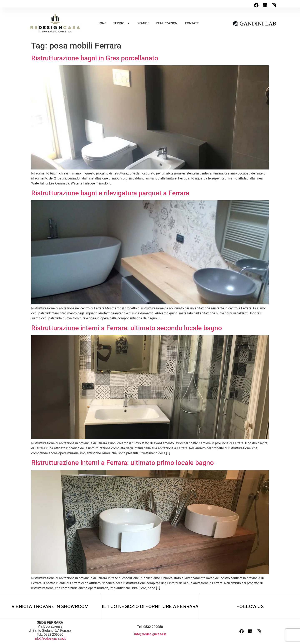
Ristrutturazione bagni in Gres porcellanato (95, 58)
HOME (102, 23)
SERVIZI (122, 23)
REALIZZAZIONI (167, 23)
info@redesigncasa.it (50, 638)
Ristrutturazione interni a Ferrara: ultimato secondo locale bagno (127, 328)
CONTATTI (192, 23)
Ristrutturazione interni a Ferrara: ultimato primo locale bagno (122, 463)
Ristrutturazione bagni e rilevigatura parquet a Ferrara (110, 193)
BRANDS (143, 23)
